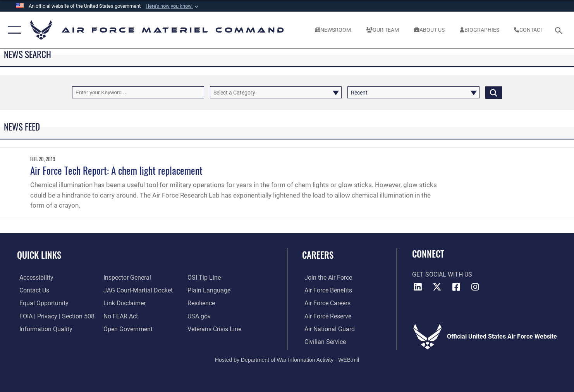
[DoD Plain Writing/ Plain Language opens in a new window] (210, 290)
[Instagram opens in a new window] (475, 287)
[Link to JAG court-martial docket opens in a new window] (137, 290)
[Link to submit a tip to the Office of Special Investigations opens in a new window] (205, 277)
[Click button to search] (494, 92)
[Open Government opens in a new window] (127, 328)
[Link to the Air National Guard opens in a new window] (327, 328)
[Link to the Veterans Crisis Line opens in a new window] (215, 328)
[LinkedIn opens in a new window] (418, 287)
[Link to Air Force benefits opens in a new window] (326, 290)
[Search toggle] (560, 30)
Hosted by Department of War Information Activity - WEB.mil (287, 359)
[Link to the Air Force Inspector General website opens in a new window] (126, 277)
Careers (318, 255)
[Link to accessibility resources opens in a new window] (34, 277)
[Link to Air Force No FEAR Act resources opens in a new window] (120, 316)
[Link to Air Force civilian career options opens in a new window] (323, 341)
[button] (173, 6)
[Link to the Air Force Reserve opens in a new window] (326, 316)
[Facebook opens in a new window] (456, 287)
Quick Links (39, 255)
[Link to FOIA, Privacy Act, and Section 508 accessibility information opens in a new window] (55, 316)
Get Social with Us (442, 275)
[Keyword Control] (138, 92)
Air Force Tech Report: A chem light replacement (116, 170)
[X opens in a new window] (437, 287)
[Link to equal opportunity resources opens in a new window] (42, 303)
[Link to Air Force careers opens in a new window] (325, 303)
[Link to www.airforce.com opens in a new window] (326, 277)
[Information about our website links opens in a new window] (124, 303)
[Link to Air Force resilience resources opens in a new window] (202, 303)
